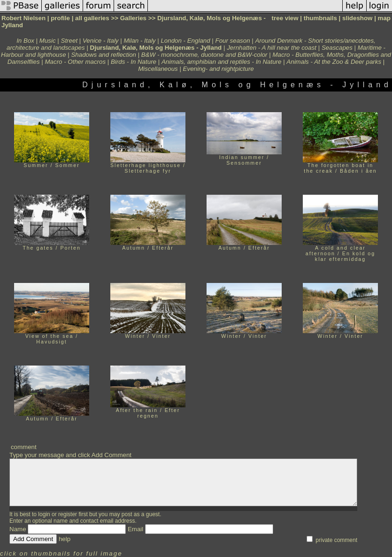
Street (69, 41)
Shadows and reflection (104, 55)
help (65, 539)
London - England (185, 41)
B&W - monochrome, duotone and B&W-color (204, 55)
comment (24, 447)
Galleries (133, 18)
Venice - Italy (101, 41)
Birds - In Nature (134, 62)
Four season (233, 41)
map (384, 18)
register (68, 514)
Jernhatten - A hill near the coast (272, 48)
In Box (25, 41)
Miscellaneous (158, 69)
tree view (285, 18)
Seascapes (337, 48)
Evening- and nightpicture (219, 69)
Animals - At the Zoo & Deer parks (334, 62)
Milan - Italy (139, 41)
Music (48, 41)
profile (60, 18)
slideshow (357, 18)
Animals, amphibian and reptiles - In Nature (222, 62)
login (44, 514)
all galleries (92, 18)
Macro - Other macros (75, 62)
